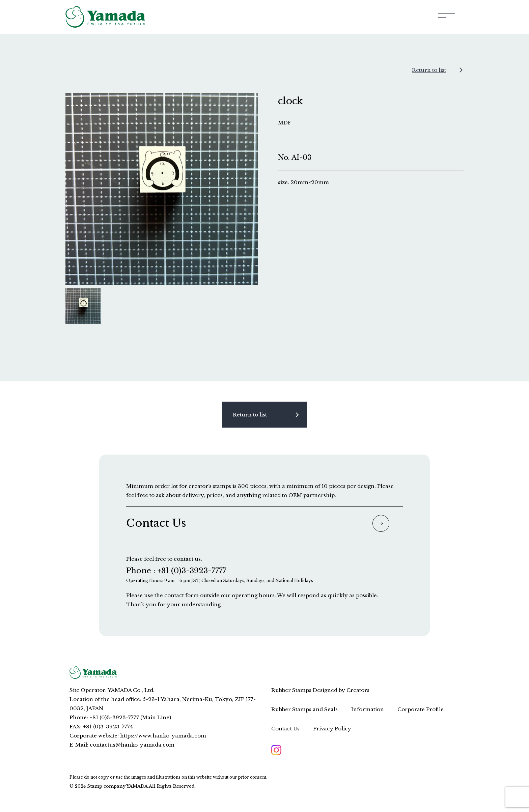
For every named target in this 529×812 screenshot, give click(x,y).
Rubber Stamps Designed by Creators (320, 690)
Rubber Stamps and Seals (304, 709)
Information (368, 709)
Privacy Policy (332, 729)
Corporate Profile (421, 709)
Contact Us (285, 729)
